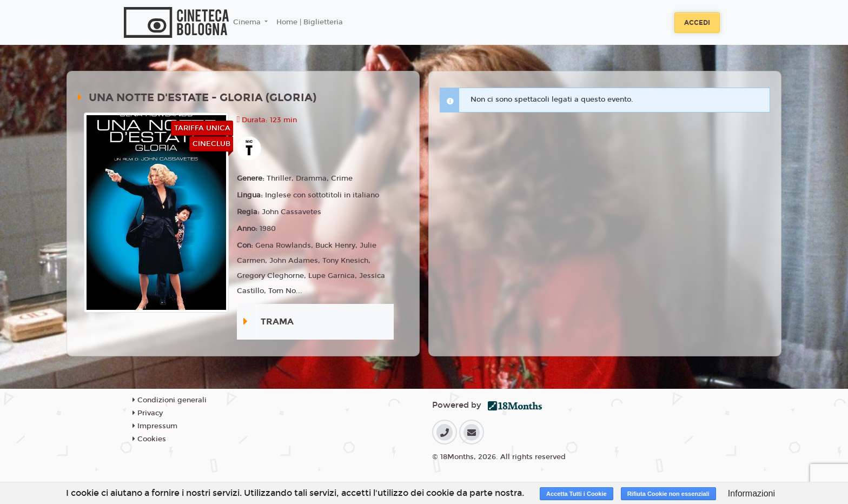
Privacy (148, 413)
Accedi (697, 23)
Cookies (149, 439)
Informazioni (751, 493)
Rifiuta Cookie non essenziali (668, 494)
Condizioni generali (170, 400)
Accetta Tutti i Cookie (577, 494)
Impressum (155, 426)
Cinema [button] (248, 22)
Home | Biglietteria (310, 22)
